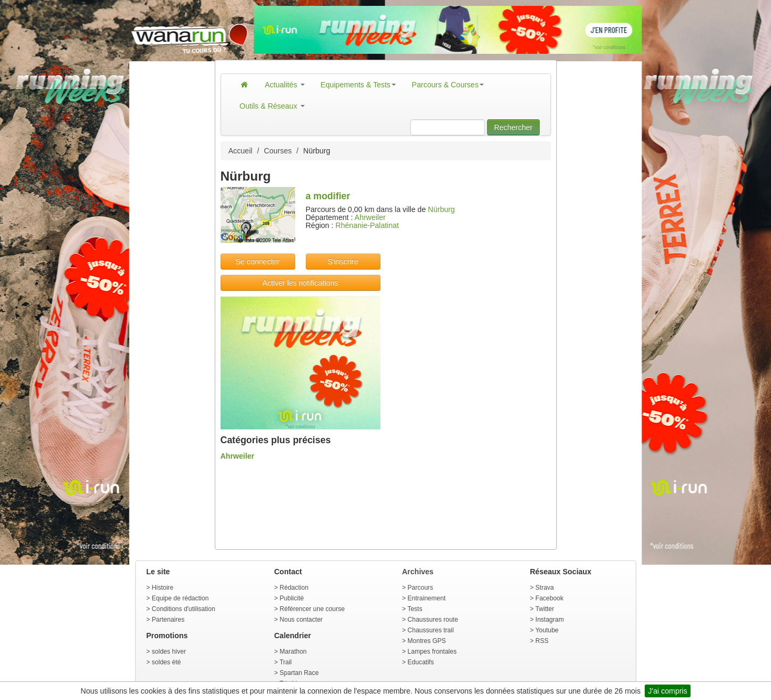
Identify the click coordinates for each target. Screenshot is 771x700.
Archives (418, 572)
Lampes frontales (432, 652)
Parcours (420, 588)
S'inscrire (343, 262)
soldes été (167, 662)
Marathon (293, 652)
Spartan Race (299, 673)
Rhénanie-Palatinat (367, 225)
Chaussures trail (431, 630)
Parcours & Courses (448, 85)
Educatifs (421, 662)
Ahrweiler (370, 217)
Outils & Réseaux (272, 106)
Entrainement (427, 598)
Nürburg (441, 209)
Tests (415, 609)
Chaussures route (433, 620)
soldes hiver (169, 652)
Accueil (241, 151)
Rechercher (513, 127)
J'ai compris (667, 691)
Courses (278, 151)
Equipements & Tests (358, 85)
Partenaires (168, 620)
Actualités (285, 85)
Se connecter (258, 262)
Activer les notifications (300, 283)
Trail (286, 662)
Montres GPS (427, 641)
